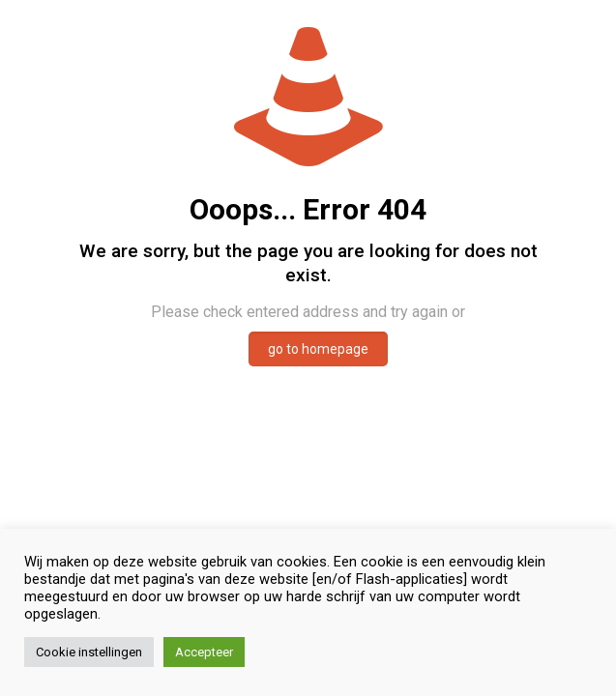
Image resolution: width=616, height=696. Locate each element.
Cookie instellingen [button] (89, 652)
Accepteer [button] (204, 652)
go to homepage (318, 349)
